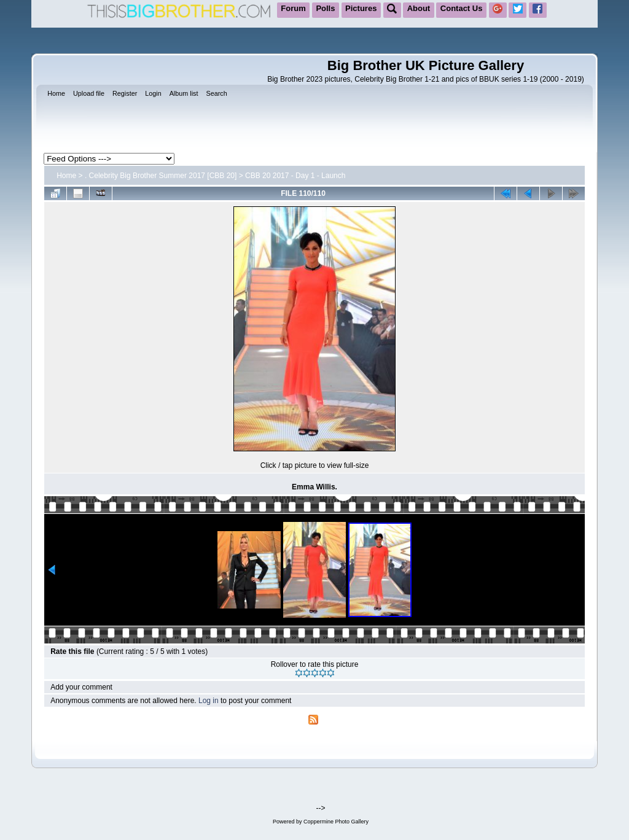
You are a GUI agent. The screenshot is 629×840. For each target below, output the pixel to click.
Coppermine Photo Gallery (336, 822)
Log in (209, 701)
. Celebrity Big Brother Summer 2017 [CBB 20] (161, 176)
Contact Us (462, 8)
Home (66, 176)
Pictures (361, 8)
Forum (293, 8)
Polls (325, 8)
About (419, 8)
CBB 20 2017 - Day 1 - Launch (295, 176)
